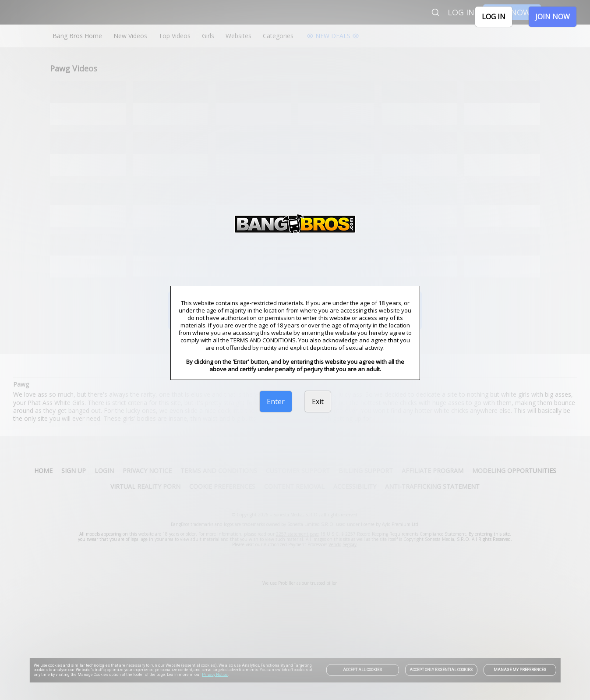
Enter (276, 402)
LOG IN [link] (494, 17)
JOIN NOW (553, 17)
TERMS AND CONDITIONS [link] (263, 340)
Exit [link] (318, 402)
